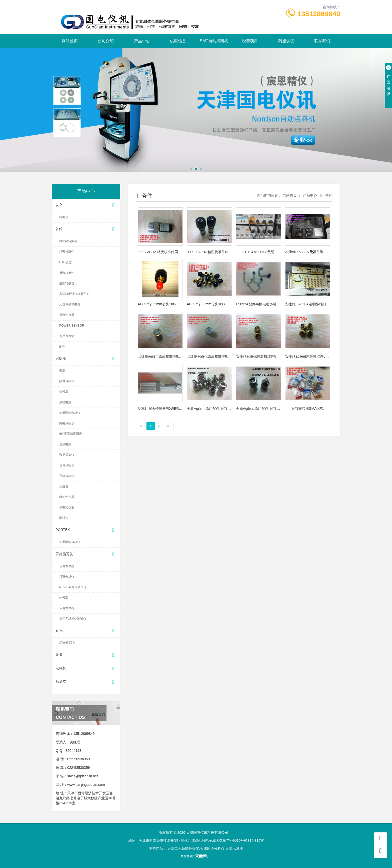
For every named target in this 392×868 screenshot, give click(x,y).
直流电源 (65, 444)
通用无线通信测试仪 (73, 619)
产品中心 (142, 41)
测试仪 (64, 518)
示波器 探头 (67, 643)
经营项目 (250, 41)
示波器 (64, 486)
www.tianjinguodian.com (86, 785)
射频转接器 (67, 283)
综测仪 (64, 217)
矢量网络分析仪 (70, 413)
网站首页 (70, 41)
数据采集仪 (67, 455)
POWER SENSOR (72, 326)
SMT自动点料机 (214, 41)
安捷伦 (86, 359)
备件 (86, 229)
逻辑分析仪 (67, 476)
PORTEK (86, 530)
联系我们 (322, 41)
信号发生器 (67, 566)
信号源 (64, 392)
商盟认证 (286, 41)
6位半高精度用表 (71, 434)
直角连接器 (67, 315)
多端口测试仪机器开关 (74, 294)
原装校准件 (67, 273)
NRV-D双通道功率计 (73, 587)
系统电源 (65, 402)
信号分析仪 (67, 465)
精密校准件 (67, 252)
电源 (62, 371)
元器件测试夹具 (70, 304)
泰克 (86, 631)
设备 (86, 655)
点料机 (86, 668)
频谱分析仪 (67, 381)
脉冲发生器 (67, 497)
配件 (62, 347)
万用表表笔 (67, 336)
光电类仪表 (67, 507)
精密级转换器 (68, 241)
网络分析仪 (67, 423)
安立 (86, 205)
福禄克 (86, 682)
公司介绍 (106, 41)
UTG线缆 (65, 262)
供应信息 (178, 41)
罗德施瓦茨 (86, 554)
